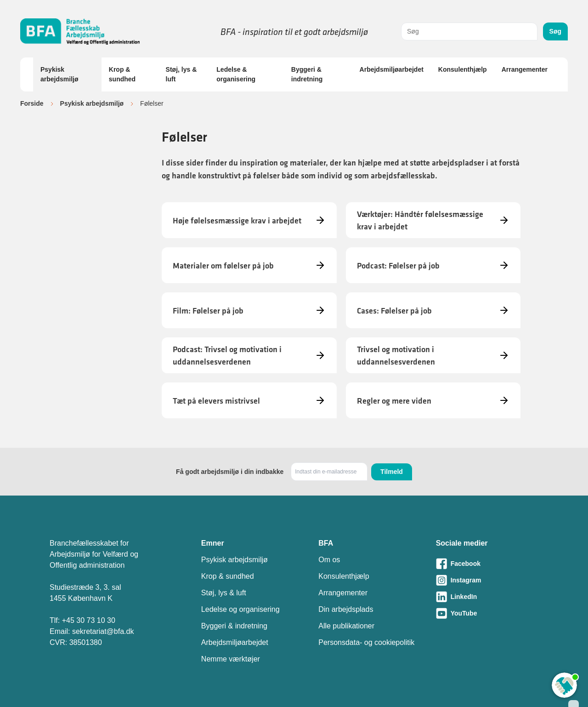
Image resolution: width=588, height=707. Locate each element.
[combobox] (469, 31)
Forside (32, 103)
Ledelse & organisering (236, 74)
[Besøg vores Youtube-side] (487, 613)
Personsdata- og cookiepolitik (366, 642)
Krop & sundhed (122, 74)
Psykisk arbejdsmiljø (59, 74)
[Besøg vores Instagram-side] (487, 580)
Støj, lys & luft (181, 74)
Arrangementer (525, 69)
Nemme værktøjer (231, 659)
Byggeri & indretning (307, 74)
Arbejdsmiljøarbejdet (392, 69)
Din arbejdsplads (346, 609)
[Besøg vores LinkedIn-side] (487, 597)
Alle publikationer (346, 626)
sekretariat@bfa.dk (103, 631)
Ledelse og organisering (240, 609)
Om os (329, 560)
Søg (555, 31)
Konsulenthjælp (463, 69)
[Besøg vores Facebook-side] (487, 564)
